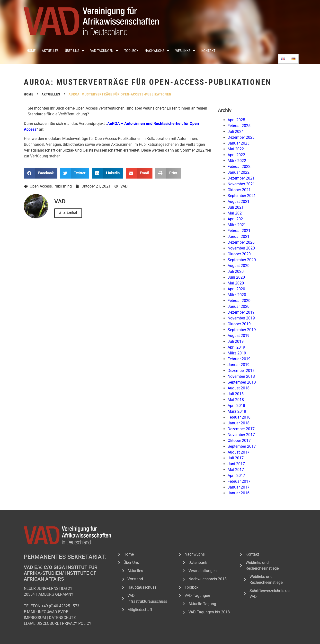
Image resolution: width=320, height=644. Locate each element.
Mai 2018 (236, 400)
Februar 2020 (239, 301)
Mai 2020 (236, 283)
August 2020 (239, 266)
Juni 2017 (236, 464)
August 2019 (239, 336)
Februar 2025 (239, 126)
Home (31, 51)
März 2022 (237, 161)
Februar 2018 (239, 417)
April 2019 (236, 347)
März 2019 (237, 353)
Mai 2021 (236, 213)
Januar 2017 (239, 487)
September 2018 (242, 382)
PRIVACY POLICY (77, 623)
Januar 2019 (239, 365)
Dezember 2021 (241, 178)
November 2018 (241, 376)
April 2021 (236, 219)
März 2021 (237, 225)
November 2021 (241, 184)
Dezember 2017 (241, 429)
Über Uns (74, 51)
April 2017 (236, 476)
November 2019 (241, 318)
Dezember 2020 (241, 242)
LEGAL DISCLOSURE (41, 623)
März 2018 (237, 411)
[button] (41, 173)
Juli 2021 (236, 207)
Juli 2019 (236, 341)
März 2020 (237, 295)
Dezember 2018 (241, 371)
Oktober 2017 (239, 441)
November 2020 (241, 248)
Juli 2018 (236, 394)
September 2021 (242, 196)
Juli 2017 (236, 458)
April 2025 (236, 120)
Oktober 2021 (239, 190)
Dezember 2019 (241, 312)
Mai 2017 (236, 470)
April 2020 (236, 289)
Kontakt (208, 51)
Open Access (41, 186)
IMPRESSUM (35, 618)
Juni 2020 (236, 277)
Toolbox (131, 51)
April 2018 (236, 406)
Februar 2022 (239, 167)
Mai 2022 (236, 149)
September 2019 (242, 330)
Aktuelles (50, 51)
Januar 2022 (239, 172)
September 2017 (242, 446)
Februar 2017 (239, 481)
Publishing (63, 186)
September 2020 (242, 260)
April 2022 (236, 155)
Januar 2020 (239, 306)
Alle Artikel (68, 213)
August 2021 (239, 202)
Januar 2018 (239, 423)
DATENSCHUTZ (62, 618)
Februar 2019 (239, 359)
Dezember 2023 (241, 137)
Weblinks (185, 51)
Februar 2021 (239, 231)
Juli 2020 (236, 271)
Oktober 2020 (239, 254)
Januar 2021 (239, 236)
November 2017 (241, 435)
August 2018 (239, 388)
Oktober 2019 (239, 324)
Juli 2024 (236, 132)
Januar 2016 (239, 493)
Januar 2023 (239, 143)
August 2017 (239, 452)
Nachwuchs (157, 51)
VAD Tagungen (104, 51)
